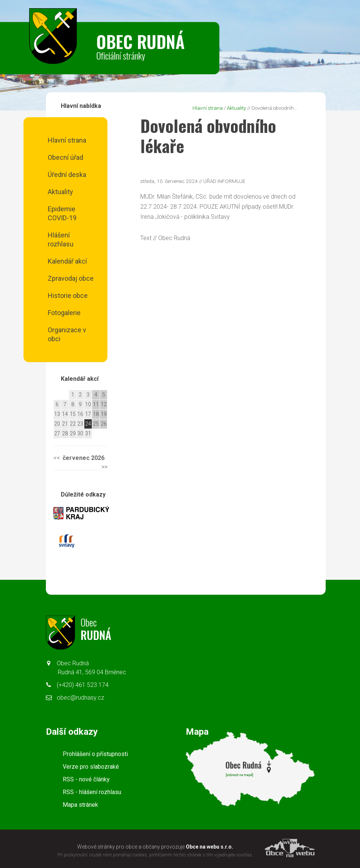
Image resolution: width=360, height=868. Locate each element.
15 (73, 414)
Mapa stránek (80, 805)
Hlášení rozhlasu (61, 239)
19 (104, 414)
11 (96, 404)
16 (80, 414)
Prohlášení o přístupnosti (95, 754)
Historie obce (68, 295)
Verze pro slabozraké (91, 767)
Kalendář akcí (67, 261)
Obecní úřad (65, 157)
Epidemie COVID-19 (62, 213)
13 (57, 414)
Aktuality (60, 192)
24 (88, 424)
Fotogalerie (64, 313)
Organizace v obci (67, 334)
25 (96, 424)
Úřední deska (67, 175)
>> (104, 467)
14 (65, 414)
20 (57, 424)
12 (104, 404)
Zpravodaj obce (71, 278)
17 (88, 414)
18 (96, 414)
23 (80, 424)
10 (88, 404)
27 (57, 433)
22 (73, 424)
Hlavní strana (67, 140)
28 (65, 433)
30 (80, 433)
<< (57, 458)
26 (104, 424)
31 (88, 433)
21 (65, 424)
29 (73, 433)
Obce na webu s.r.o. (209, 847)
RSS (86, 779)
